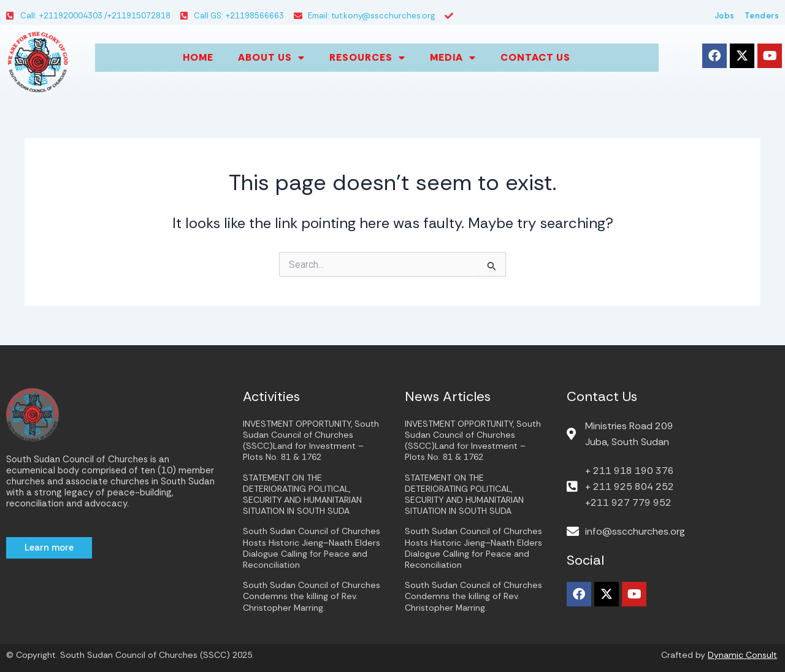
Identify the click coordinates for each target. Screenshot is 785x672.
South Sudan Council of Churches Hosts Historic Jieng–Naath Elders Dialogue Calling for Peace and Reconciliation (312, 548)
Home (198, 57)
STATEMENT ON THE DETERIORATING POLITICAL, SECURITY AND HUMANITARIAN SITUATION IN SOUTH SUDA (302, 494)
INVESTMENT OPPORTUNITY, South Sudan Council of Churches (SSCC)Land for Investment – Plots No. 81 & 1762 (311, 441)
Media (453, 58)
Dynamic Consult (742, 655)
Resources (367, 58)
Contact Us (535, 57)
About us (271, 58)
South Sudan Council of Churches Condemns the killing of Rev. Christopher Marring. (312, 596)
